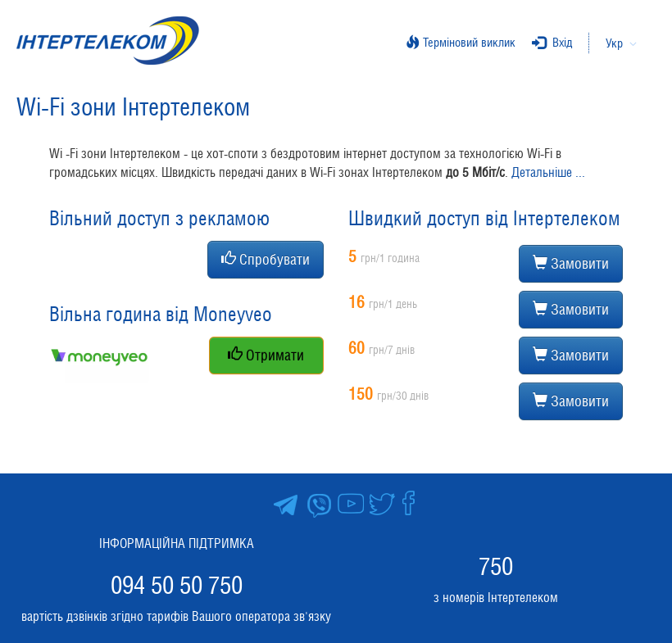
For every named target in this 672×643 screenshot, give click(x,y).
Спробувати (266, 259)
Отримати (266, 355)
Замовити (571, 263)
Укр (614, 43)
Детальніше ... (548, 172)
